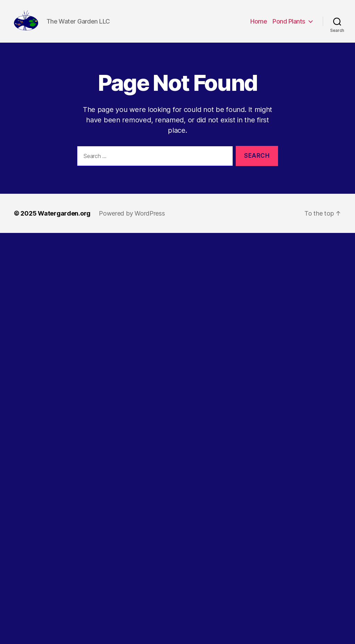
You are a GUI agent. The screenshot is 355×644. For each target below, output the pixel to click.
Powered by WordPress (132, 221)
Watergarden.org (64, 221)
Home (259, 25)
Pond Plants (289, 25)
